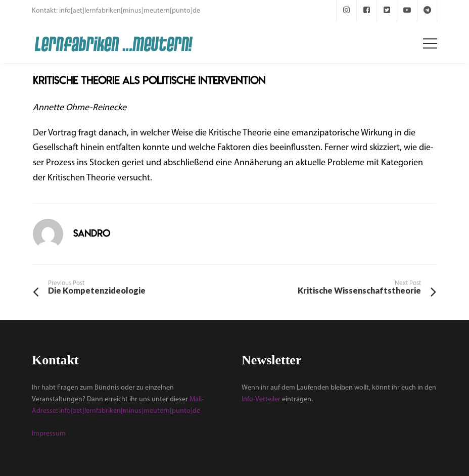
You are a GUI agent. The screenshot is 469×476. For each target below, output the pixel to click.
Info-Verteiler (261, 399)
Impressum (49, 434)
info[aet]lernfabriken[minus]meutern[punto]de (130, 411)
